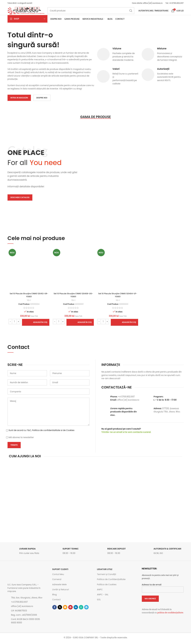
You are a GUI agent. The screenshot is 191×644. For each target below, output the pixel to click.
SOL (99, 601)
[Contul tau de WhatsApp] (81, 609)
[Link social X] (60, 609)
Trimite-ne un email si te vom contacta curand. (126, 434)
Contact (57, 601)
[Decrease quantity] (10, 323)
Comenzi (57, 581)
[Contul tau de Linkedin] (76, 609)
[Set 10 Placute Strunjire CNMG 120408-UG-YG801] (73, 272)
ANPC (100, 591)
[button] (35, 324)
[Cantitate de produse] (14, 323)
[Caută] (91, 12)
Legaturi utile (105, 571)
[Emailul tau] (65, 609)
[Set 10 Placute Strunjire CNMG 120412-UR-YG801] (28, 272)
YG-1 (28, 302)
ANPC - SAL (103, 596)
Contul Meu (58, 576)
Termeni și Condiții (107, 576)
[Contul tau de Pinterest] (70, 609)
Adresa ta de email (163, 589)
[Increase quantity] (18, 323)
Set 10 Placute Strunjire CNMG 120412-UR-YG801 (28, 297)
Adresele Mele (60, 586)
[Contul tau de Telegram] (86, 609)
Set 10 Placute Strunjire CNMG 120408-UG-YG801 (73, 297)
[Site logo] (26, 12)
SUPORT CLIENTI (60, 571)
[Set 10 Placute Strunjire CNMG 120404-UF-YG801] (118, 272)
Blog (55, 596)
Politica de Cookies (107, 586)
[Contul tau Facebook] (55, 609)
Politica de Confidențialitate (111, 581)
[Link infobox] (28, 554)
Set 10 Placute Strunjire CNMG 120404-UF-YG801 (118, 297)
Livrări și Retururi (61, 591)
